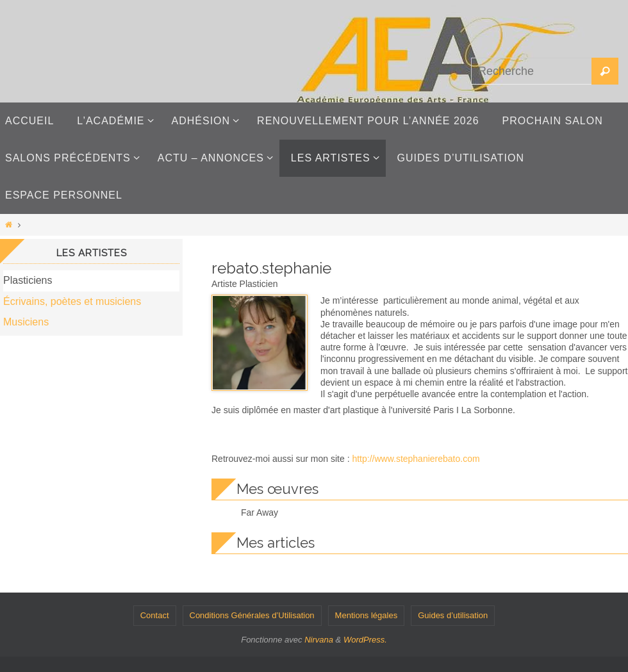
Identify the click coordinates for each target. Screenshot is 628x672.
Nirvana (319, 640)
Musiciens (26, 322)
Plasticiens (28, 280)
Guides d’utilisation (453, 615)
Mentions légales (367, 615)
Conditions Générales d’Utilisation (252, 615)
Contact (155, 615)
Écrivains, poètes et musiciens (72, 301)
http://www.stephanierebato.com (416, 459)
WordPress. (365, 640)
